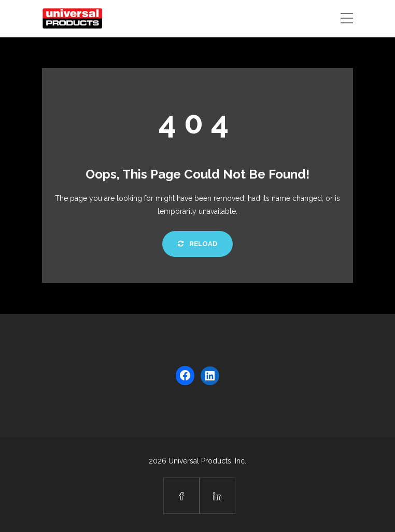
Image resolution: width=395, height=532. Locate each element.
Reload (198, 244)
